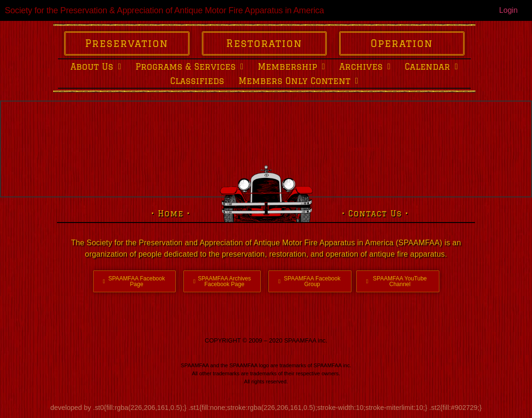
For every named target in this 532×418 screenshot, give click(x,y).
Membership (292, 66)
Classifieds (197, 81)
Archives (365, 66)
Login (508, 10)
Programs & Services (190, 66)
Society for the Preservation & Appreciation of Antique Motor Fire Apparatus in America (164, 10)
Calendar (431, 66)
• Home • (171, 214)
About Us (96, 66)
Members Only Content (298, 81)
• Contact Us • (375, 214)
